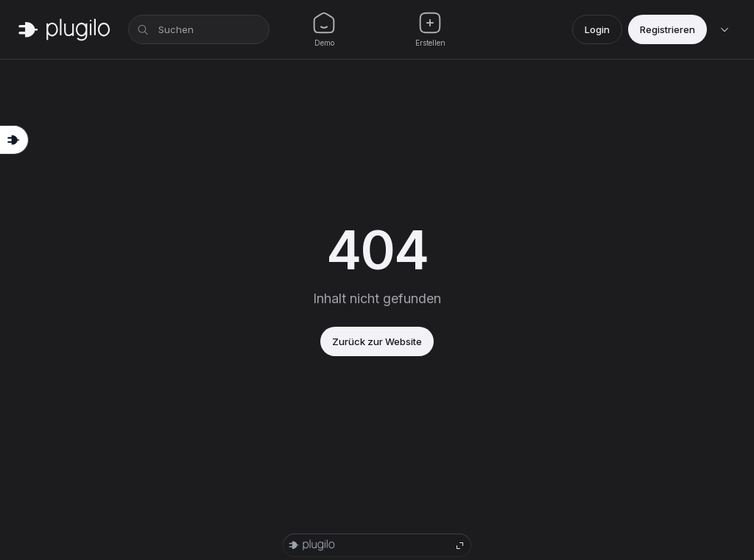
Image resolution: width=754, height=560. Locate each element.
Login (597, 29)
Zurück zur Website (377, 341)
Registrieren (667, 29)
